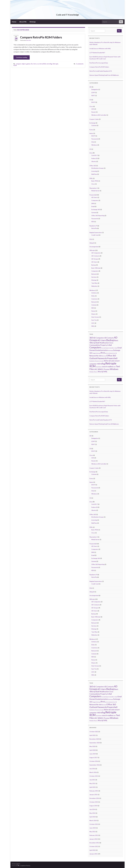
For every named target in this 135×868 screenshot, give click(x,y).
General (94, 212)
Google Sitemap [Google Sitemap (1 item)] (96, 353)
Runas (93, 311)
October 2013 (94, 824)
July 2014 (92, 809)
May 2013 (92, 832)
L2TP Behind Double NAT (97, 53)
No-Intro (34, 64)
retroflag (49, 64)
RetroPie (29, 40)
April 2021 (93, 735)
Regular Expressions (96, 232)
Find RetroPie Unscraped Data (99, 63)
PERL (91, 178)
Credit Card (95, 235)
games (28, 64)
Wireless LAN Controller (99, 115)
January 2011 (93, 854)
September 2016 (95, 765)
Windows (94, 145)
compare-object (21, 64)
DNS (93, 203)
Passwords (95, 139)
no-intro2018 (42, 64)
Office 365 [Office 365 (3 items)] (111, 356)
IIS (90, 149)
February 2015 (94, 791)
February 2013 (94, 835)
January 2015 (93, 795)
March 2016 (93, 772)
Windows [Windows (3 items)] (114, 369)
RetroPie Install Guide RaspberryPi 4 (101, 71)
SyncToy (94, 320)
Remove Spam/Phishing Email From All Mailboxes (104, 75)
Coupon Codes (94, 119)
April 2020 (93, 750)
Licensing (94, 171)
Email (93, 206)
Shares (93, 314)
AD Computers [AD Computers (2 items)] (99, 338)
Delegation (95, 89)
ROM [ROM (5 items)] (92, 366)
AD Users (94, 197)
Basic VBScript (96, 268)
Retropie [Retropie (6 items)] (111, 363)
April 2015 (93, 787)
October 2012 (94, 846)
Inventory (94, 299)
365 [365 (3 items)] (91, 338)
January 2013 (93, 839)
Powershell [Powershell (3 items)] (112, 358)
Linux (91, 153)
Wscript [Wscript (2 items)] (101, 372)
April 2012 (93, 850)
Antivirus (94, 293)
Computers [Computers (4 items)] (95, 347)
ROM (15, 65)
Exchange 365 (96, 209)
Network (94, 274)
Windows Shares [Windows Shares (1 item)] (93, 372)
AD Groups (95, 259)
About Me (23, 22)
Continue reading (22, 57)
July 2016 (92, 769)
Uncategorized (94, 247)
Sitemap (33, 22)
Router (94, 112)
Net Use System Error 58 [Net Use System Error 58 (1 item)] (111, 353)
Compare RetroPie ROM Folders (41, 37)
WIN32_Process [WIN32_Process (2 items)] (104, 369)
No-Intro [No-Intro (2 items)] (99, 356)
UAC (93, 323)
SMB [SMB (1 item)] (114, 367)
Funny (91, 130)
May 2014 (92, 813)
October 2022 (94, 732)
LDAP (93, 92)
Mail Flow (94, 174)
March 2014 (93, 820)
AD (90, 87)
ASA (93, 109)
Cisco (91, 106)
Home (14, 22)
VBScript (92, 250)
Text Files (94, 283)
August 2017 (93, 757)
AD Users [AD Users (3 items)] (102, 340)
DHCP (93, 102)
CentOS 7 (94, 155)
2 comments (80, 64)
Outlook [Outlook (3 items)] (93, 358)
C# (90, 100)
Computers (95, 200)
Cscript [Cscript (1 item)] (103, 348)
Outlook (94, 125)
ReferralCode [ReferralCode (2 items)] (109, 361)
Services (94, 277)
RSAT (93, 95)
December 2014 (94, 798)
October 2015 (94, 776)
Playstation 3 (93, 188)
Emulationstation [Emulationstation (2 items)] (102, 350)
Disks (93, 296)
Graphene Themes (25, 866)
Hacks (91, 133)
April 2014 (93, 817)
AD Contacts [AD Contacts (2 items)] (109, 338)
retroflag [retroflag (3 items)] (101, 364)
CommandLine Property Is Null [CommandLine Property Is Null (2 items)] (101, 345)
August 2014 (93, 806)
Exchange (92, 123)
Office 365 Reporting (98, 216)
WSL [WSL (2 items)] (106, 372)
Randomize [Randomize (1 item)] (92, 361)
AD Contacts (95, 256)
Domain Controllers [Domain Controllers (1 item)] (110, 348)
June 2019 (93, 754)
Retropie (55, 64)
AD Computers (96, 253)
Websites (94, 286)
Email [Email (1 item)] (116, 348)
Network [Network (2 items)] (93, 356)
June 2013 (93, 828)
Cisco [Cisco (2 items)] (111, 343)
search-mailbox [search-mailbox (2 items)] (108, 367)
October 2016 (94, 761)
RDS (93, 222)
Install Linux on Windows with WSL (100, 49)
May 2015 (92, 783)
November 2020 (94, 739)
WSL (93, 326)
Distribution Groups (97, 168)
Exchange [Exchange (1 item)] (111, 350)
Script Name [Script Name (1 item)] (99, 367)
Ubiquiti (92, 243)
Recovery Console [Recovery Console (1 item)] (99, 361)
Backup (94, 265)
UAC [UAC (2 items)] (96, 369)
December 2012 (94, 843)
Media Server (95, 191)
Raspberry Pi (93, 226)
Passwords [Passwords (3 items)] (102, 358)
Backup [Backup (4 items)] (110, 340)
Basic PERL (95, 181)
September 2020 (95, 743)
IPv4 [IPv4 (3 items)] (103, 353)
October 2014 (94, 802)
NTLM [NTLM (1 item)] (105, 356)
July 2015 (92, 780)
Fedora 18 (94, 158)
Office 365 (93, 166)
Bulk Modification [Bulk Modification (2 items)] (102, 343)
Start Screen (95, 317)
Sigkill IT (68, 11)
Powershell (93, 195)
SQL (93, 142)
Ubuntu (94, 161)
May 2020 (92, 746)
